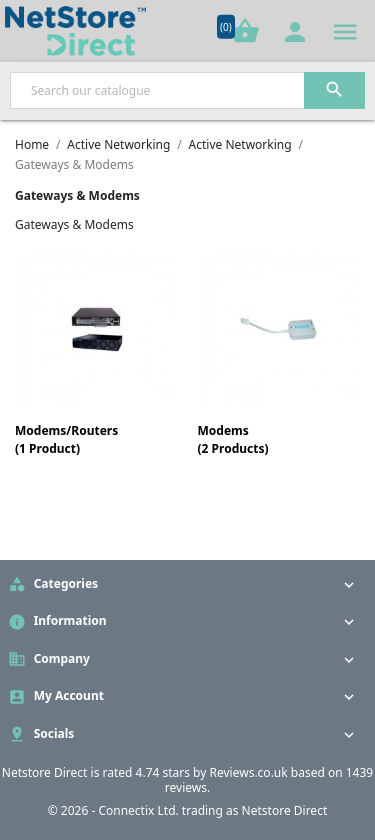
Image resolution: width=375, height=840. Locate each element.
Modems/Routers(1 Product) (66, 439)
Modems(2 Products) (233, 439)
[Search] (187, 90)
